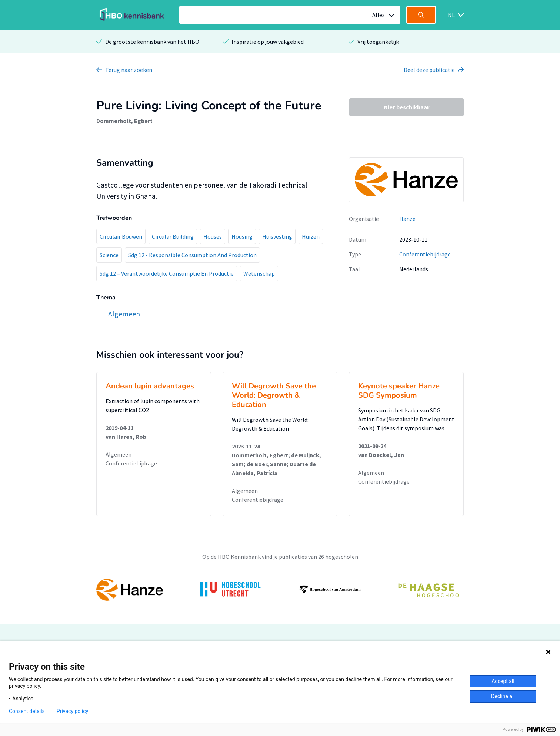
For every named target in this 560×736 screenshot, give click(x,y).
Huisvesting (277, 236)
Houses (213, 236)
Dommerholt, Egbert (124, 121)
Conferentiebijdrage (425, 254)
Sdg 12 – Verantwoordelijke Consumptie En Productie (167, 273)
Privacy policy (72, 711)
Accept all (503, 681)
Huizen (311, 236)
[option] (280, 590)
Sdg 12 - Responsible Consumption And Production (192, 255)
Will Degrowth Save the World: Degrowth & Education (274, 395)
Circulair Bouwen (121, 236)
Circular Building (173, 236)
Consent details (27, 711)
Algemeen (119, 454)
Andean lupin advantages (150, 386)
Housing (242, 236)
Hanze (407, 219)
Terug (129, 70)
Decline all (503, 696)
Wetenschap (259, 273)
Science (109, 255)
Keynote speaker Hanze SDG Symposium (399, 391)
